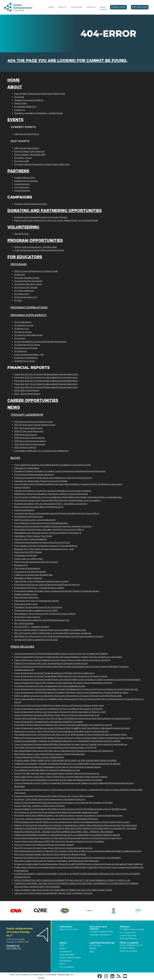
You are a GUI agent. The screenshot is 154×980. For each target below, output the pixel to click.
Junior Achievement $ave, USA (29, 355)
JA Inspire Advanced (24, 291)
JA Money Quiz (21, 329)
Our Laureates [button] (67, 967)
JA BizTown (20, 274)
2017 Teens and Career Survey (29, 428)
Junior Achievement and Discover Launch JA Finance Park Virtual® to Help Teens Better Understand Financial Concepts (72, 728)
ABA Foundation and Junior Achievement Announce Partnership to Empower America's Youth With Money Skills (68, 696)
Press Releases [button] (67, 955)
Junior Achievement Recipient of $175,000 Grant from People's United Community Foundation (59, 841)
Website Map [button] (64, 975)
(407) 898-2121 (14, 948)
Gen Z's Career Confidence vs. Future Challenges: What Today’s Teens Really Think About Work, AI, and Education (68, 497)
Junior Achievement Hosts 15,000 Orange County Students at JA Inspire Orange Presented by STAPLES (63, 683)
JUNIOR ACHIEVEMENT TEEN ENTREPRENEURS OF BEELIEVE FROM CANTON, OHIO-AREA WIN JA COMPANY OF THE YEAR (75, 828)
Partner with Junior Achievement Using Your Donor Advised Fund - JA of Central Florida (56, 220)
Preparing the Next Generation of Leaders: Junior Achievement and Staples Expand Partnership (60, 471)
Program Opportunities (35, 240)
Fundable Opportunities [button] (132, 929)
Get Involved (140, 7)
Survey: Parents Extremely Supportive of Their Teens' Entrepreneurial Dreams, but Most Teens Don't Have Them (68, 838)
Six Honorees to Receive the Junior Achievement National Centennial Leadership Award (56, 812)
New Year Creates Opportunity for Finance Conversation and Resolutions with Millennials (56, 861)
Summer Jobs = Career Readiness (30, 539)
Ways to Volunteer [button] (69, 929)
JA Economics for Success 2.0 (28, 281)
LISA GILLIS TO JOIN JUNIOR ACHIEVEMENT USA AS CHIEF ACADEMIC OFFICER (53, 893)
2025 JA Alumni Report (25, 447)
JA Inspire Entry (22, 294)
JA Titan (18, 300)
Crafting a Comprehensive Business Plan (34, 575)
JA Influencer (21, 351)
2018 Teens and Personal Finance (30, 441)
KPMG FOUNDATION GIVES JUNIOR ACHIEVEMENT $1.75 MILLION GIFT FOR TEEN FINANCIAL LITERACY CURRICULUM (72, 880)
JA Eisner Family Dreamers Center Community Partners (41, 217)
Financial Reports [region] (128, 939)
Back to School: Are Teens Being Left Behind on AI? (39, 507)
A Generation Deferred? (26, 555)
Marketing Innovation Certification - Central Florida (38, 113)
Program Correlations (29, 307)
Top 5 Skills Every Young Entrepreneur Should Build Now (41, 523)
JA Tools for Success (24, 325)
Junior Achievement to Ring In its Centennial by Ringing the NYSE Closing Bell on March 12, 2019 (60, 712)
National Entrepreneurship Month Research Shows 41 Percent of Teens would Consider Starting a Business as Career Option (73, 738)
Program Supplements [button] (101, 932)
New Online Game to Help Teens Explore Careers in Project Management (50, 754)
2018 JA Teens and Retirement (29, 431)
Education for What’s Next (27, 468)
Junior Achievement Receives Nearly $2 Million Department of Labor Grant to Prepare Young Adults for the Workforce (71, 744)
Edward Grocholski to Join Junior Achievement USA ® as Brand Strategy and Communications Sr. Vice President (67, 858)
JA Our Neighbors (23, 322)
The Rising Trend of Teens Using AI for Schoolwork (38, 607)
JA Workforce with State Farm (29, 516)
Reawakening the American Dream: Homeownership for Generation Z (48, 533)
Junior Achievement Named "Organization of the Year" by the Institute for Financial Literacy (58, 767)
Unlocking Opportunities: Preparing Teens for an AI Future (42, 542)
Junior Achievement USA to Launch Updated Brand (39, 757)
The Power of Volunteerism (27, 568)
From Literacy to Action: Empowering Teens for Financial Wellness (46, 546)
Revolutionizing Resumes (26, 597)
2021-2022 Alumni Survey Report (30, 444)
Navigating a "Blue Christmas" (28, 578)
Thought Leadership (27, 415)
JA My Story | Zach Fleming (27, 617)
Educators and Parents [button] (98, 928)
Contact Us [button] (13, 946)
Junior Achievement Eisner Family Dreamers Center (39, 250)
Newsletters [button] (66, 961)
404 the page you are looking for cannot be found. (67, 60)
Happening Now (22, 487)
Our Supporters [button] (128, 932)
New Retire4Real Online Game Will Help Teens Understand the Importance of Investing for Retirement (64, 751)
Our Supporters (22, 187)
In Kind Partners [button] (128, 936)
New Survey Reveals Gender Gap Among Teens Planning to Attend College (50, 854)
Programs (76, 7)
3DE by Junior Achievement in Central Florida (36, 271)
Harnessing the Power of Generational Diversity (37, 601)
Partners (18, 171)
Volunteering (23, 227)
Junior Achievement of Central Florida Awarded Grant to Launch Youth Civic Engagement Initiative (61, 654)
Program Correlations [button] (100, 935)
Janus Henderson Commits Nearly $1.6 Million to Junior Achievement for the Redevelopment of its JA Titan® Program (70, 809)
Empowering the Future (26, 604)
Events (90, 7)
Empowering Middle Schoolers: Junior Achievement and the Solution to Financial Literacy (57, 591)
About (62, 7)
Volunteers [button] (66, 927)
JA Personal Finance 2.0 (26, 297)
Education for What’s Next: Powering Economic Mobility (41, 481)
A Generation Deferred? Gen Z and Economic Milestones (41, 451)
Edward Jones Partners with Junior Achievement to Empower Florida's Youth (51, 663)
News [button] (62, 964)
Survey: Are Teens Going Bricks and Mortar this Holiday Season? (44, 845)
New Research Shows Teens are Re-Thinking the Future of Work (45, 614)
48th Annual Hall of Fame (27, 148)
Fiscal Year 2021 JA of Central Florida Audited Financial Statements (46, 384)
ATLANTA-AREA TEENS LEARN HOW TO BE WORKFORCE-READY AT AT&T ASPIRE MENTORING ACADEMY (66, 760)
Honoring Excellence (24, 510)
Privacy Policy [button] (37, 975)
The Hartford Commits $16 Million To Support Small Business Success (47, 770)
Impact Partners (22, 190)
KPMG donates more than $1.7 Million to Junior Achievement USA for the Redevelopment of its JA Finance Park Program (72, 822)
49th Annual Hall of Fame (27, 134)
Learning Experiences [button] (102, 943)
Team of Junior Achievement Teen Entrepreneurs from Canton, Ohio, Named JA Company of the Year (64, 803)
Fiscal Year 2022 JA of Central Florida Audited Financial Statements (46, 381)
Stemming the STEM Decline (28, 552)
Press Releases (22, 647)
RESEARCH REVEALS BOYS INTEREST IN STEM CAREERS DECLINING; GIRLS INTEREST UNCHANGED (64, 832)
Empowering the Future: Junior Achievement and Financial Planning (47, 585)
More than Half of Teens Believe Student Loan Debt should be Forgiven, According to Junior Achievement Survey (69, 815)
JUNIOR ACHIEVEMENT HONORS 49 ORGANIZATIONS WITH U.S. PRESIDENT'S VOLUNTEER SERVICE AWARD (67, 741)
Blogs (15, 458)
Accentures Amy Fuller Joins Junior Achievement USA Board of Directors (50, 799)
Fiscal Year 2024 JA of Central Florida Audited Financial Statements (46, 374)
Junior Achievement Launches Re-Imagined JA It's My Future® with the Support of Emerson (59, 709)
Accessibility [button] (51, 975)
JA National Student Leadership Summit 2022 (36, 640)
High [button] (92, 952)
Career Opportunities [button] (70, 958)
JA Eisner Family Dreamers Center (31, 204)
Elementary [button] (95, 945)
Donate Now (118, 7)
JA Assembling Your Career (27, 345)
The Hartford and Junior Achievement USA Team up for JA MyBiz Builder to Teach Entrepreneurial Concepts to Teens (71, 734)
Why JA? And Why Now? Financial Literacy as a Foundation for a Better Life (50, 630)
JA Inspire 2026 (22, 161)
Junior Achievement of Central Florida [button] (131, 947)
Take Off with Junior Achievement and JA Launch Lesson (41, 581)
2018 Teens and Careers (26, 435)
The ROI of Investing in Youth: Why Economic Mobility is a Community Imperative (53, 491)
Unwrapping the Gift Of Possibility (30, 572)
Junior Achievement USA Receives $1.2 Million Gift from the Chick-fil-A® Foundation (54, 796)
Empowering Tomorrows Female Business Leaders (39, 588)
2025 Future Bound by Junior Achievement (35, 520)
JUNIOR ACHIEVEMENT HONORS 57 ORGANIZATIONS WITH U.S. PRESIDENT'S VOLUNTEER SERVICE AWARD (67, 835)
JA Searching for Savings (26, 348)
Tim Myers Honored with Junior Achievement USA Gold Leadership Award (50, 686)
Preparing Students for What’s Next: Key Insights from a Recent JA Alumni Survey (53, 478)
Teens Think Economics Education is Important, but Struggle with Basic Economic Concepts (58, 780)
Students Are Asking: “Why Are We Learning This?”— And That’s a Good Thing (51, 504)
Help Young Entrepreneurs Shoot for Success (36, 562)
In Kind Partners (22, 184)
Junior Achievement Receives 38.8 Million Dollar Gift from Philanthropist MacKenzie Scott (57, 715)
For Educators (25, 257)
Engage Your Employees (26, 181)
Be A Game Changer (24, 623)
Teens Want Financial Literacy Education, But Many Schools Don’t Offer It (49, 529)
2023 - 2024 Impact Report (27, 394)
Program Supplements (28, 315)
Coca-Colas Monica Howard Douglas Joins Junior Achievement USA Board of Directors (56, 819)
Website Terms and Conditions (29, 100)
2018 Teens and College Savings (29, 438)
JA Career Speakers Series (27, 278)
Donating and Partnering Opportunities (55, 211)
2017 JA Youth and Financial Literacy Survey (35, 425)
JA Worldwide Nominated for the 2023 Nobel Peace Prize (42, 620)
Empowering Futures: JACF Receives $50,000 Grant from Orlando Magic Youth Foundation (57, 500)
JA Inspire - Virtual (23, 158)
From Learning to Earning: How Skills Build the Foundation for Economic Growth (53, 465)
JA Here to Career (23, 332)
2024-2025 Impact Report (27, 390)
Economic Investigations (26, 358)
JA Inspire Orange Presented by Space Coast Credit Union (42, 164)
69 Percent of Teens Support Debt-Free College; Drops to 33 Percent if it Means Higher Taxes (59, 705)
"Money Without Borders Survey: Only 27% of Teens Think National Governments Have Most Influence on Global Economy (72, 718)
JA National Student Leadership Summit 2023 (36, 610)
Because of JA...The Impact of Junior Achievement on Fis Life (44, 549)
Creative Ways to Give (25, 178)
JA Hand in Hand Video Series (28, 335)
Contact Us (20, 110)
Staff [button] (62, 945)
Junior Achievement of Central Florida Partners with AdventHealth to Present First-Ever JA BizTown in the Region (68, 484)
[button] (66, 7)
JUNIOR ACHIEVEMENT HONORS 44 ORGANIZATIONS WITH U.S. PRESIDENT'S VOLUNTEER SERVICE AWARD (67, 764)
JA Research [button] (66, 952)
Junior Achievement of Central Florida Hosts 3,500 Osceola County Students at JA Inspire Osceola (61, 676)
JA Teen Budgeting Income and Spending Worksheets (40, 342)
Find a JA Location (129, 951)
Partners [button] (125, 927)
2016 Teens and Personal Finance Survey (34, 422)
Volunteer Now (22, 234)
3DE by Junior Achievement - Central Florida (36, 247)
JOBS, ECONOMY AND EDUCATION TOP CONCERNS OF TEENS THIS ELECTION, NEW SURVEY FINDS (63, 890)
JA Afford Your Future (25, 361)
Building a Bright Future (26, 594)
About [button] (63, 943)
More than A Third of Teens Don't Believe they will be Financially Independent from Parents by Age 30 (63, 725)
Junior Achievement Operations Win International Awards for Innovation (49, 722)
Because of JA (21, 565)
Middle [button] (93, 948)
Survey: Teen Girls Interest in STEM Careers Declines (39, 806)
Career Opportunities (33, 400)
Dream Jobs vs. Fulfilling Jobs (28, 559)
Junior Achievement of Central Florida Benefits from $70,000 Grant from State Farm (54, 673)
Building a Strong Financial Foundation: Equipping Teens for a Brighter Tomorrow (53, 526)
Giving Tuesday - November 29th (30, 155)
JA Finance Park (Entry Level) (28, 284)
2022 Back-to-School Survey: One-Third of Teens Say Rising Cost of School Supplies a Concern (59, 636)
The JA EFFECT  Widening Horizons (32, 627)
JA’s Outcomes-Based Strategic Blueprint (34, 474)
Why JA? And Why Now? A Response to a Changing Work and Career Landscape (53, 633)
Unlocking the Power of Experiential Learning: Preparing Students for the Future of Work (57, 513)
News (103, 7)
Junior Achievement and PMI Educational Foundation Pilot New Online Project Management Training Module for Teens (71, 692)
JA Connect (20, 338)
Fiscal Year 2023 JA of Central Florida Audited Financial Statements (46, 377)
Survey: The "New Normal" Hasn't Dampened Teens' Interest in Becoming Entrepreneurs (57, 773)
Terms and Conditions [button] (19, 975)
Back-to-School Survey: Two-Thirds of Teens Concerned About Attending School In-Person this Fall (61, 731)
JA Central (19, 97)
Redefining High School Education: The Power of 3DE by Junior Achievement (51, 494)
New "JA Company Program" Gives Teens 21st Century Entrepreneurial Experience (53, 848)
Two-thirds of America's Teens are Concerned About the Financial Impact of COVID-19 (55, 747)
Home (51, 7)
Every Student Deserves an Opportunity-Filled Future (40, 94)
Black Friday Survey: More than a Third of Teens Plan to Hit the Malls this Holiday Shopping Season (61, 777)
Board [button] (63, 948)
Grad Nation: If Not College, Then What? (33, 536)
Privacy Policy (21, 103)
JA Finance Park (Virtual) (26, 287)
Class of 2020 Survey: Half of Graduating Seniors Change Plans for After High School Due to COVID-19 (62, 660)
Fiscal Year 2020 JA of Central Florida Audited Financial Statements (46, 387)
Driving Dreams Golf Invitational (29, 151)
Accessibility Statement (25, 107)
